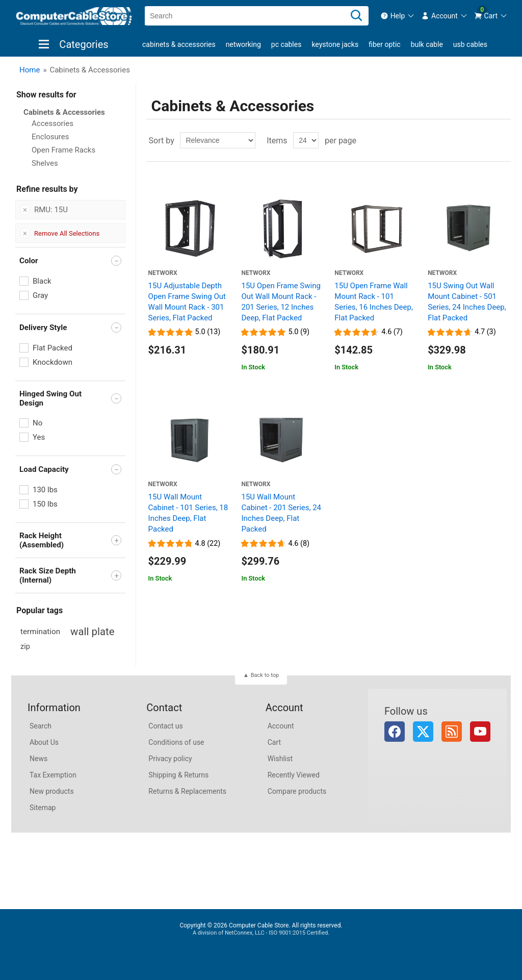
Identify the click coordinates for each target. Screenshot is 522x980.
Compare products (297, 791)
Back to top (265, 675)
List (502, 140)
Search (41, 726)
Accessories (53, 123)
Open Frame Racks (63, 150)
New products (52, 791)
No (37, 423)
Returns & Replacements (187, 791)
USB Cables (470, 44)
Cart (274, 742)
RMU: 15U (51, 210)
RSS (452, 732)
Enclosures (50, 137)
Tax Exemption (53, 775)
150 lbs (45, 504)
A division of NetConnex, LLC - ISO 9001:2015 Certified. (261, 933)
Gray (40, 295)
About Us (44, 742)
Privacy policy (170, 759)
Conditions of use (176, 742)
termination (40, 632)
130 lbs (45, 490)
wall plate (92, 632)
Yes (39, 437)
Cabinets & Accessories (179, 44)
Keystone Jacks (335, 44)
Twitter (423, 732)
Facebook (395, 732)
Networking (243, 44)
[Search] (356, 16)
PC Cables (286, 44)
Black (42, 281)
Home (30, 70)
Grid (484, 140)
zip (25, 647)
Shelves (45, 163)
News (38, 759)
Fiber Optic (384, 44)
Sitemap (43, 808)
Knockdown (53, 362)
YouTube (480, 732)
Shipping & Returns (178, 775)
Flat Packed (53, 348)
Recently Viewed (294, 775)
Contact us (165, 726)
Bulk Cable (427, 44)
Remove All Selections (67, 233)
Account (281, 726)
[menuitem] (398, 16)
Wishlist (280, 759)
